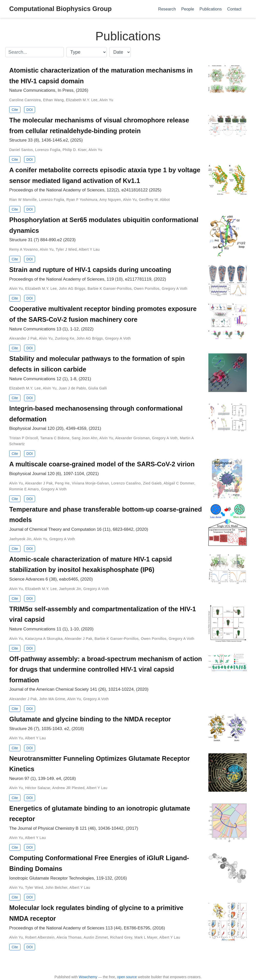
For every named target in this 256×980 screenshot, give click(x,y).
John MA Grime (52, 699)
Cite (15, 110)
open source (127, 977)
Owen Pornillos (147, 289)
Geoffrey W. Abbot (154, 200)
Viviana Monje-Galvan (90, 483)
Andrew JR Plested (68, 788)
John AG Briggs (72, 289)
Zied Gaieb (152, 483)
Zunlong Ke (65, 338)
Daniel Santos (21, 150)
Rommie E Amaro (24, 489)
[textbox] (35, 52)
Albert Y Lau (89, 249)
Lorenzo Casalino (126, 483)
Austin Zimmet (96, 937)
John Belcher (56, 887)
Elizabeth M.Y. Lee (82, 100)
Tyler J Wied (66, 249)
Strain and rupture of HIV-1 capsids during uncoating (90, 270)
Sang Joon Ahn (84, 438)
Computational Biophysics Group (60, 9)
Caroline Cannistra (25, 100)
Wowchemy (88, 977)
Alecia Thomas (69, 937)
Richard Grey (121, 937)
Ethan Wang (53, 100)
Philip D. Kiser (74, 150)
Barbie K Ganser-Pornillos (110, 289)
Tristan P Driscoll (24, 438)
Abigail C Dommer (179, 483)
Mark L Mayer (146, 937)
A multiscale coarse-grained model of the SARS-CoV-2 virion (102, 464)
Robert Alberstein (40, 937)
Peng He (62, 483)
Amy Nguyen (110, 200)
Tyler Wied (34, 887)
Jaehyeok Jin (20, 539)
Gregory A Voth (175, 289)
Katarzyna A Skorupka (44, 639)
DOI (30, 110)
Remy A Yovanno (24, 249)
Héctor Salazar (38, 788)
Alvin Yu (106, 100)
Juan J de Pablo (72, 388)
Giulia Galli (98, 388)
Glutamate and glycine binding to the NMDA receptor (90, 719)
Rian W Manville (23, 200)
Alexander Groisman (132, 438)
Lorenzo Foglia (48, 150)
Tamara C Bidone (55, 438)
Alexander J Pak (23, 338)
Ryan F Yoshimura (82, 200)
